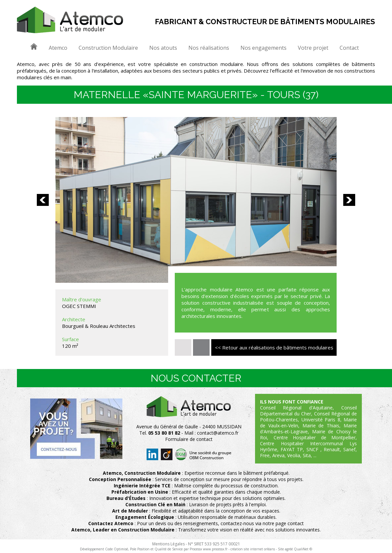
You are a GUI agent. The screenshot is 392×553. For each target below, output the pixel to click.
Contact (349, 48)
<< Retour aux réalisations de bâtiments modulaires (274, 347)
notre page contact (283, 523)
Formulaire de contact (189, 439)
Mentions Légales (168, 544)
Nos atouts (163, 48)
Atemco (58, 48)
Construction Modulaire (108, 48)
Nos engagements (263, 48)
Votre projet (313, 48)
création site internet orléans (253, 549)
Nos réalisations (209, 48)
